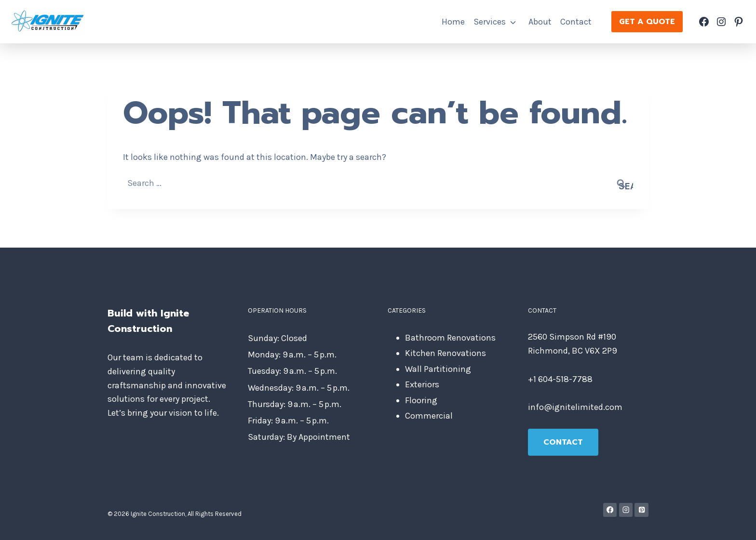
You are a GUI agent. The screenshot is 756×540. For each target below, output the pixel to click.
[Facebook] (610, 510)
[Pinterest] (641, 510)
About (540, 22)
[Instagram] (626, 510)
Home (453, 22)
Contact (576, 22)
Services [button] (490, 22)
